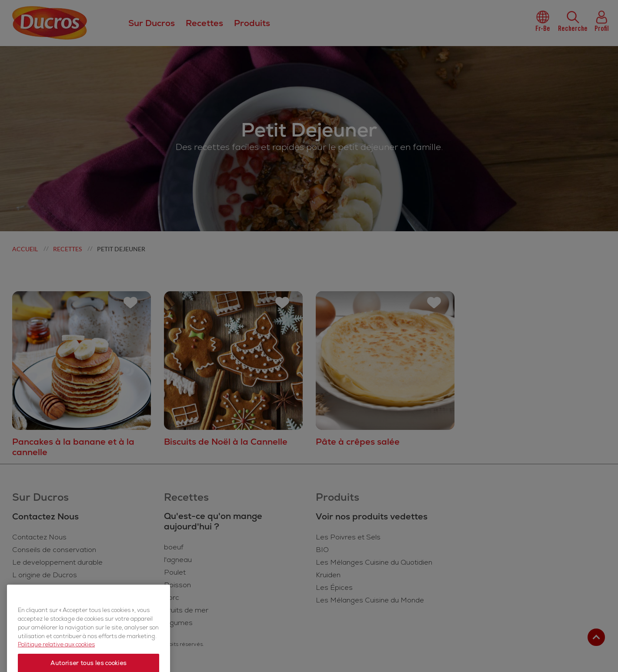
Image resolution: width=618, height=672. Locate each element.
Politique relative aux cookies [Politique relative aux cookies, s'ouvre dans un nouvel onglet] (56, 661)
